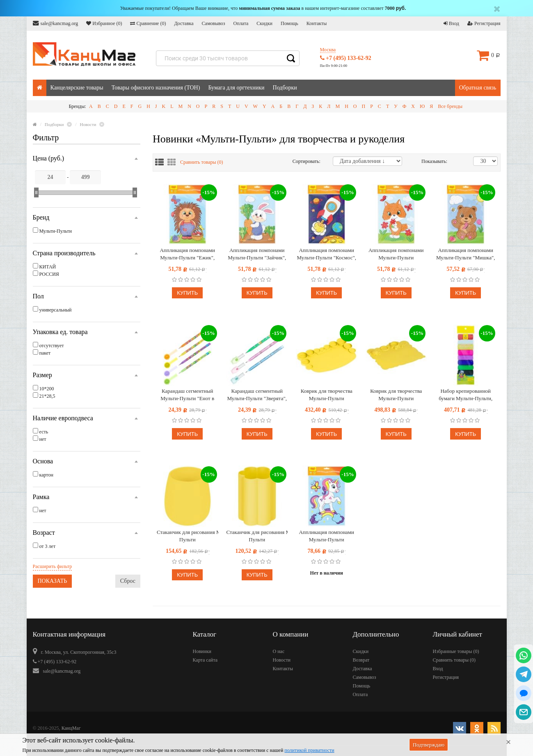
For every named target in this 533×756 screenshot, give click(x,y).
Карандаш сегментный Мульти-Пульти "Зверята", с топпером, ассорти (257, 395)
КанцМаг (71, 728)
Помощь (289, 23)
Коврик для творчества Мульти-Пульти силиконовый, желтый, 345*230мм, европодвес (326, 395)
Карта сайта (205, 660)
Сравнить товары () (202, 162)
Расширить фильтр (53, 566)
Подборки (285, 88)
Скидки (264, 23)
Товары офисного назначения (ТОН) (156, 88)
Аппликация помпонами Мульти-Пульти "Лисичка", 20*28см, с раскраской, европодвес (396, 254)
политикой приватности (309, 750)
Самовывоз (214, 23)
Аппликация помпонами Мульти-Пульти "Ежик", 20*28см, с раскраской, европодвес (187, 254)
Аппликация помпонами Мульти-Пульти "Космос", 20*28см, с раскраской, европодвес (327, 254)
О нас (279, 651)
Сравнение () (148, 23)
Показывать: (430, 161)
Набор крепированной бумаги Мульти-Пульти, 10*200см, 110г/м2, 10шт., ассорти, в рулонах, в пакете (466, 395)
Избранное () (104, 23)
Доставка (184, 23)
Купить (187, 293)
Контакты (317, 23)
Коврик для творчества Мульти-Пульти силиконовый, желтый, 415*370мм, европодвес (396, 395)
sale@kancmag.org (56, 23)
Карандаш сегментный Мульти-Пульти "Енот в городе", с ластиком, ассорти (187, 395)
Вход (451, 23)
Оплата (241, 23)
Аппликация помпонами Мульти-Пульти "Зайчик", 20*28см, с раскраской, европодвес (257, 254)
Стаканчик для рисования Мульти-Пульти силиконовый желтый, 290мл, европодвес (188, 536)
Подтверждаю (429, 745)
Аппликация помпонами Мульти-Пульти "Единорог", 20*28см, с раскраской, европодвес (326, 536)
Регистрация (484, 23)
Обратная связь (478, 88)
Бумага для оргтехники (236, 88)
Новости (282, 660)
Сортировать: (307, 161)
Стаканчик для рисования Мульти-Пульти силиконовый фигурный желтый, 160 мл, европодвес (257, 536)
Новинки (202, 651)
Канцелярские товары (77, 88)
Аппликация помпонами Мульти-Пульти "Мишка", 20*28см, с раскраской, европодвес (466, 254)
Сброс (128, 581)
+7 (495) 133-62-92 (346, 58)
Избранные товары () (456, 651)
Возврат (361, 660)
